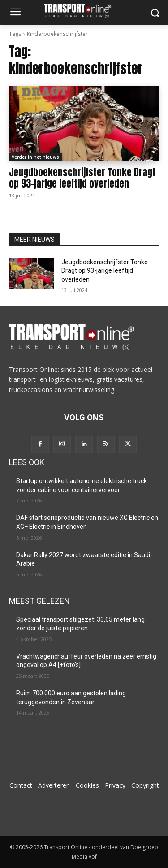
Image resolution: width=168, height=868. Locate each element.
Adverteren (54, 785)
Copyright (145, 785)
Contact (21, 785)
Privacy (115, 785)
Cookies (87, 785)
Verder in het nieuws (35, 157)
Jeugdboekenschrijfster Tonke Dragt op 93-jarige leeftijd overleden (82, 178)
